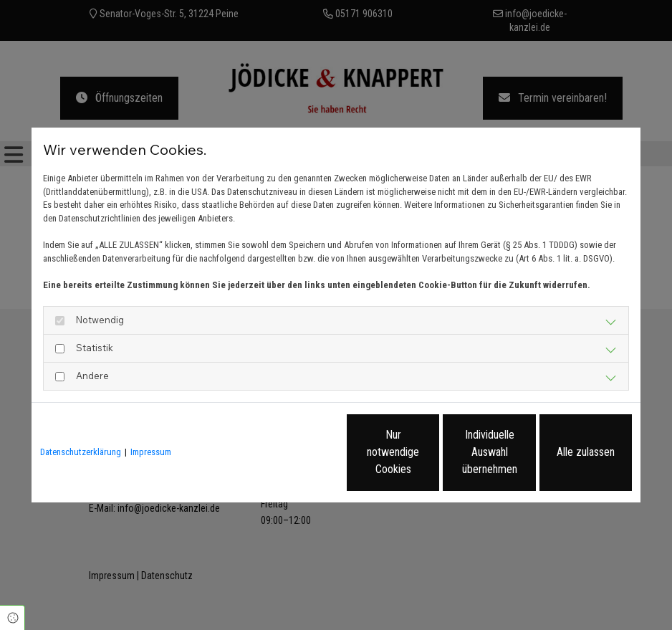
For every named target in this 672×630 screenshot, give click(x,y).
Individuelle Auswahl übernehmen (430, 452)
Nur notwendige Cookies (293, 452)
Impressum (151, 452)
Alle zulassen (566, 452)
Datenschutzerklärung (81, 452)
